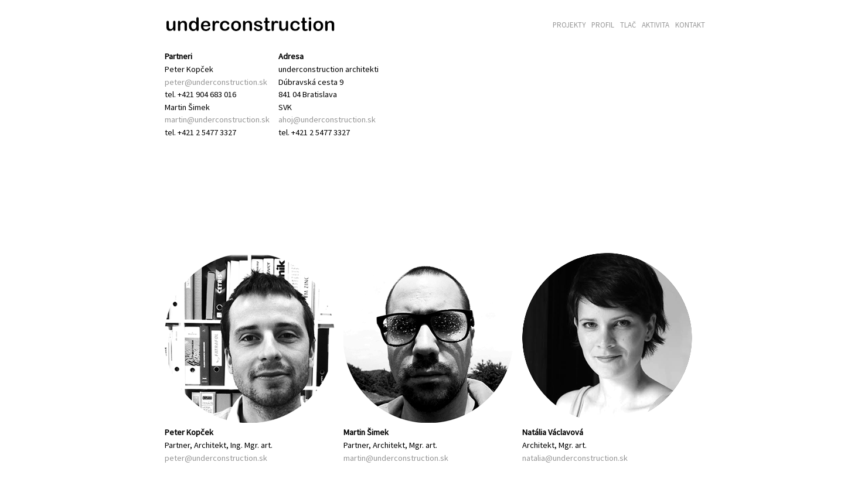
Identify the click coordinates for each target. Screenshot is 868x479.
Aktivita (656, 25)
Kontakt (690, 25)
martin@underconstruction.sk (217, 119)
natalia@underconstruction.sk (575, 458)
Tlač (628, 25)
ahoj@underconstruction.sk (327, 119)
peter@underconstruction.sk (216, 82)
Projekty (569, 25)
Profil (603, 25)
